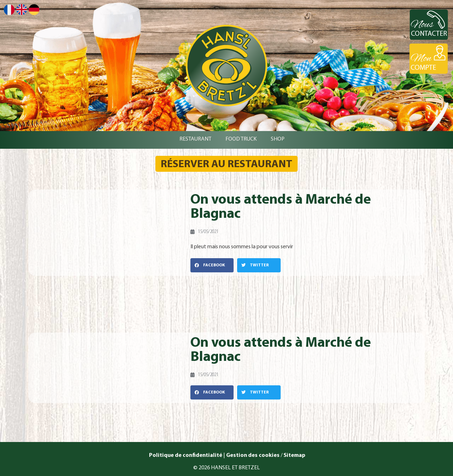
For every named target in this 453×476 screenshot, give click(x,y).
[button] (212, 265)
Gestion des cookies (253, 455)
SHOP (278, 139)
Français (9, 10)
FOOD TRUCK (241, 139)
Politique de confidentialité (185, 455)
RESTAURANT (195, 139)
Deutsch (34, 10)
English (22, 9)
